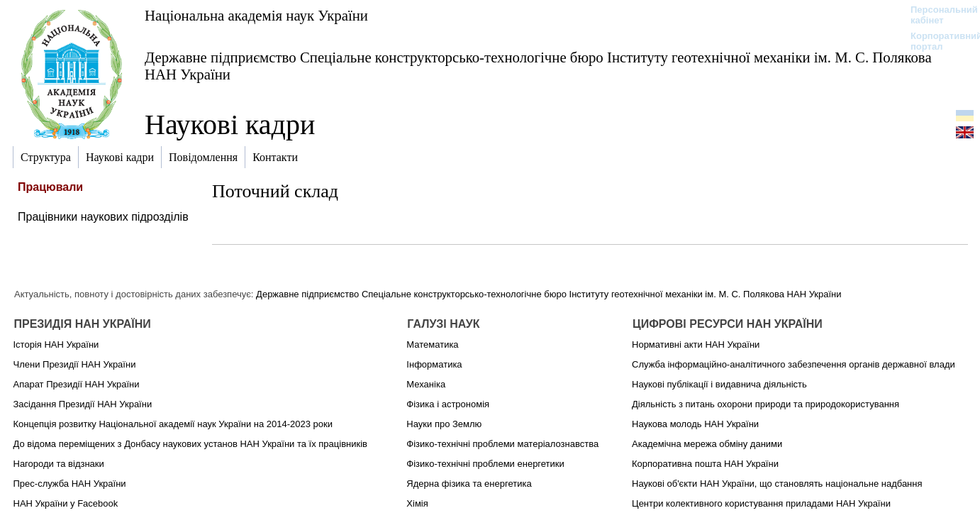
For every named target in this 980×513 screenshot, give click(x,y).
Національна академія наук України (256, 15)
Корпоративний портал (937, 41)
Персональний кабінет (937, 15)
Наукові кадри (230, 125)
